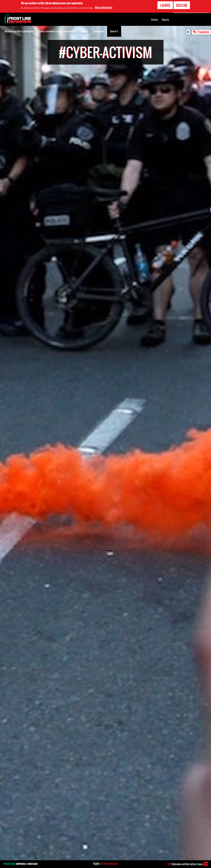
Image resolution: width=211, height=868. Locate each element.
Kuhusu (84, 31)
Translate (203, 32)
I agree (165, 5)
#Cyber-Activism (109, 864)
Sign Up (165, 20)
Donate (154, 20)
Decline (182, 5)
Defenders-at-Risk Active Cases (185, 864)
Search (114, 31)
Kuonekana (99, 31)
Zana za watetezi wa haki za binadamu (57, 31)
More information (104, 7)
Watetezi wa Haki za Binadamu (19, 31)
